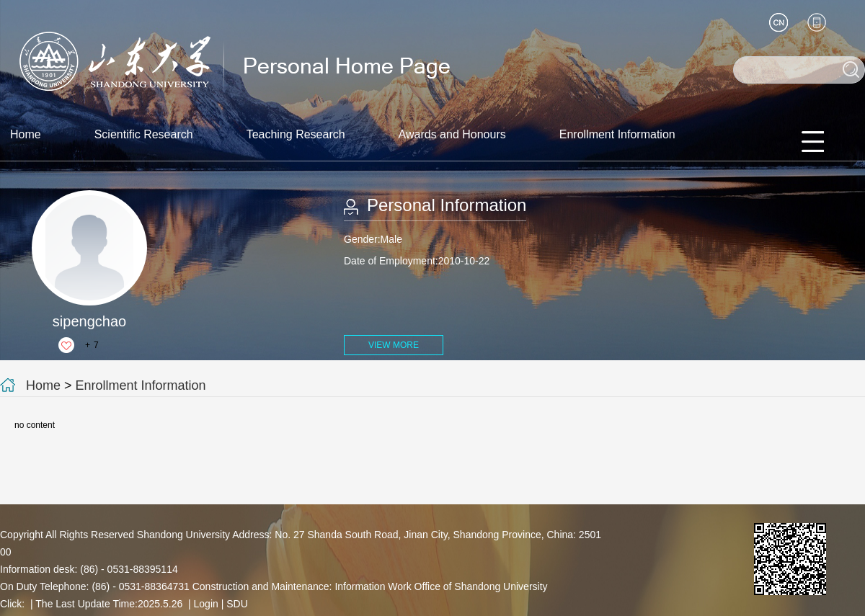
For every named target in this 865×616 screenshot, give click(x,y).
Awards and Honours (452, 134)
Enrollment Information (617, 134)
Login (206, 604)
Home (26, 134)
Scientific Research (144, 134)
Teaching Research (296, 134)
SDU (237, 604)
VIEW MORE (394, 345)
